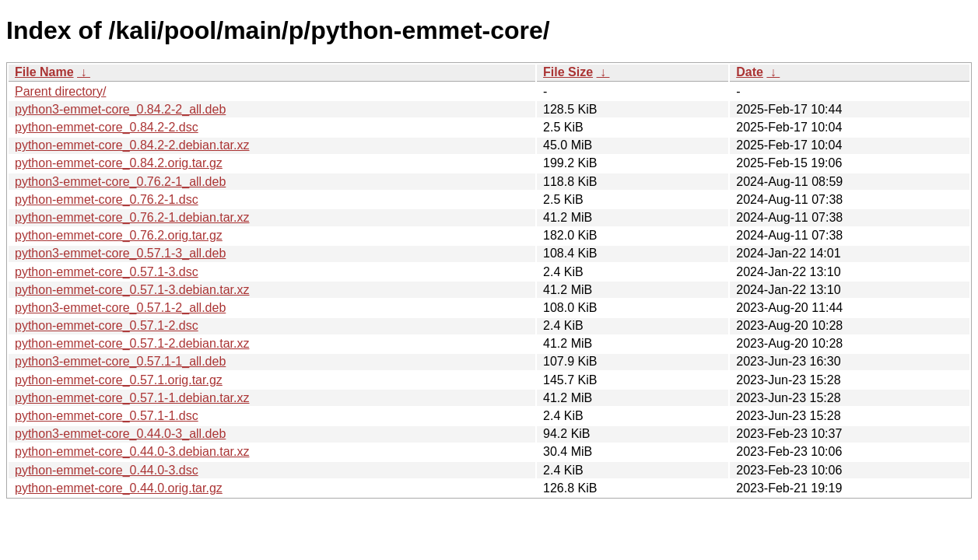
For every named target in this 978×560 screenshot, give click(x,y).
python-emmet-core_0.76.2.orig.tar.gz (119, 235)
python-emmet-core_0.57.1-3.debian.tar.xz (132, 290)
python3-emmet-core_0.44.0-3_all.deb (120, 434)
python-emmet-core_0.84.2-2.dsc (107, 127)
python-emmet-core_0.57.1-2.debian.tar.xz (132, 343)
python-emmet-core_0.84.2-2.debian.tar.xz (132, 145)
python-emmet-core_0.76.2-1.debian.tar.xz (132, 217)
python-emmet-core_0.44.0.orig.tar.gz (119, 488)
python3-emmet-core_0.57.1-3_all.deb (120, 253)
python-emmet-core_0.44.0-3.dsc (107, 470)
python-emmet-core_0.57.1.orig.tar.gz (119, 380)
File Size (568, 72)
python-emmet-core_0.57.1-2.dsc (107, 325)
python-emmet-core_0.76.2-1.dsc (107, 199)
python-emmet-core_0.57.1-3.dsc (107, 272)
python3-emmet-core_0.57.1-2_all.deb (120, 308)
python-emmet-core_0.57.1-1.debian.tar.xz (132, 398)
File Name (44, 72)
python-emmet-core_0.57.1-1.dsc (107, 416)
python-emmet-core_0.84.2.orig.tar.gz (119, 163)
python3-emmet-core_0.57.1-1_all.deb (120, 361)
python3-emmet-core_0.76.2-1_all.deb (120, 182)
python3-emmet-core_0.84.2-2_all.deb (120, 109)
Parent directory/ (60, 91)
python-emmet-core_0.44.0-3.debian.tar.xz (132, 451)
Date (750, 72)
